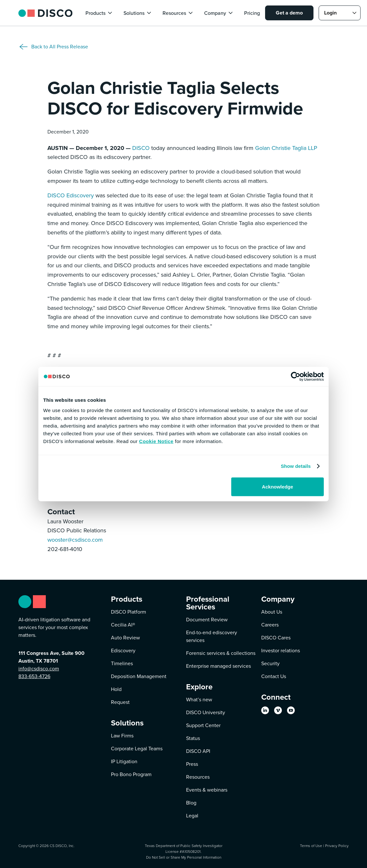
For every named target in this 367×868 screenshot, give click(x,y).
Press (192, 764)
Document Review (207, 620)
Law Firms (122, 736)
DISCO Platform (129, 612)
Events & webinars (207, 790)
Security (270, 663)
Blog (191, 803)
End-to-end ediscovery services (212, 636)
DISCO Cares (276, 638)
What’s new (199, 700)
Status (193, 738)
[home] (45, 13)
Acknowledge (278, 486)
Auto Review (125, 638)
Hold (116, 689)
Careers (270, 625)
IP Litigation (124, 761)
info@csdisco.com (39, 669)
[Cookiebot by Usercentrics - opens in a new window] (296, 377)
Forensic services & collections (221, 653)
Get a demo (289, 13)
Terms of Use (311, 846)
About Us (272, 612)
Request (120, 702)
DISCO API (198, 751)
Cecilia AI (123, 625)
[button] (99, 13)
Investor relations (281, 651)
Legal (192, 816)
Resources (198, 777)
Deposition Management (139, 676)
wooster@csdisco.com (75, 540)
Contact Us (274, 676)
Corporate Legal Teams (137, 749)
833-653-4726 (34, 676)
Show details (296, 466)
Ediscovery (123, 651)
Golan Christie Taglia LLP (286, 148)
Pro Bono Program (131, 774)
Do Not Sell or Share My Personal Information (184, 857)
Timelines (122, 663)
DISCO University (206, 712)
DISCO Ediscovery (71, 195)
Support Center (203, 725)
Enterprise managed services (218, 666)
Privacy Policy (337, 846)
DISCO (141, 148)
